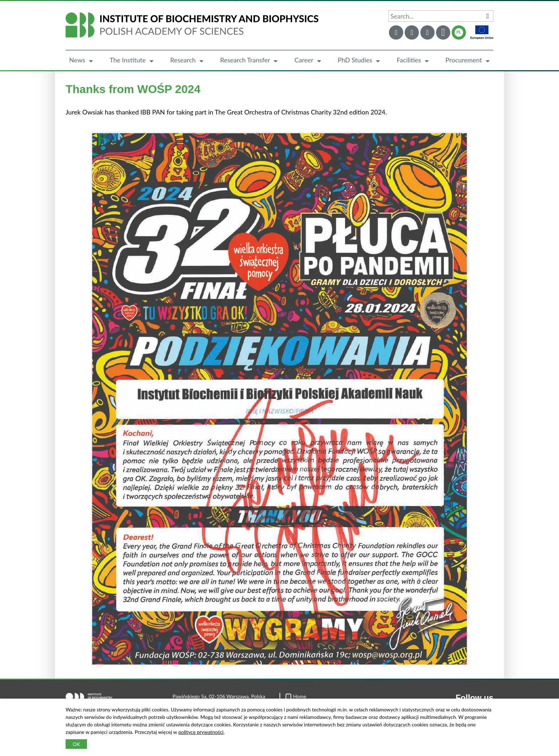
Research (183, 60)
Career (304, 60)
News (77, 60)
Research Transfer (245, 60)
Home (296, 696)
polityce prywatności (201, 732)
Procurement (464, 60)
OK (76, 744)
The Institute (127, 60)
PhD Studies (355, 60)
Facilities (409, 60)
